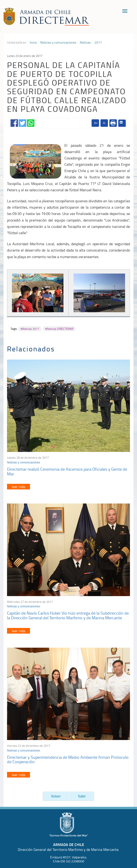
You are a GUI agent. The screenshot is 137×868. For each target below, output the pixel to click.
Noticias (85, 42)
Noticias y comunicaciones (58, 42)
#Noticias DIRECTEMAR (59, 329)
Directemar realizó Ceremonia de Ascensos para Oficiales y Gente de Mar (67, 471)
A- (104, 123)
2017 (98, 42)
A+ (96, 123)
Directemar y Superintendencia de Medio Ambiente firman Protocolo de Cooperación (68, 759)
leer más (19, 487)
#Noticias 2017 (30, 329)
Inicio (33, 42)
